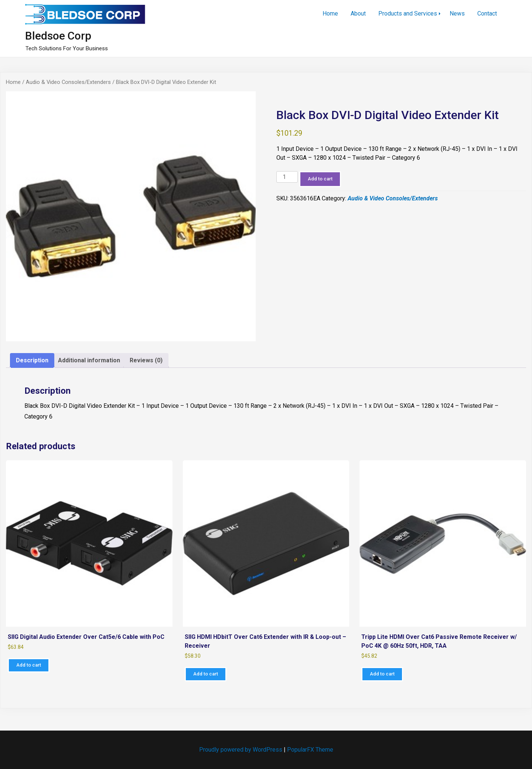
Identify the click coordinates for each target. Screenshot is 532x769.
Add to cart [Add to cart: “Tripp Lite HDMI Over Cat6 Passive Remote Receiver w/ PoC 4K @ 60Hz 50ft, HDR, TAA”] (382, 674)
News (457, 13)
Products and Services (408, 13)
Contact (487, 13)
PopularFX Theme (310, 750)
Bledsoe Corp (58, 36)
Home (330, 13)
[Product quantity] (287, 177)
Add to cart (320, 179)
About (358, 13)
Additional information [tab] (89, 360)
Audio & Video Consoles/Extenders (68, 82)
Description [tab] (32, 360)
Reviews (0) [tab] (146, 360)
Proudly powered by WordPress (241, 750)
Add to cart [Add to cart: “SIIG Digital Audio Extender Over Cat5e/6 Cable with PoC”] (29, 665)
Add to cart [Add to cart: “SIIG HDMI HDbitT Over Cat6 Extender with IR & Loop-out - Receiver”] (206, 674)
